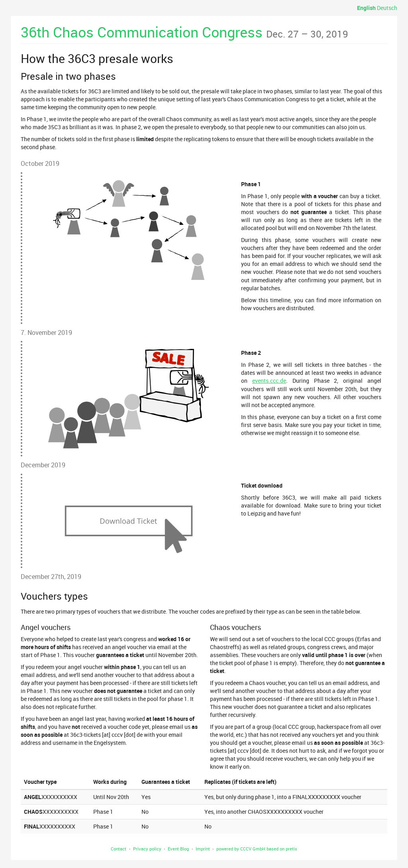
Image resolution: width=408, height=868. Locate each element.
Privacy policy (147, 849)
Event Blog (178, 849)
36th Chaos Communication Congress (184, 32)
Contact (119, 849)
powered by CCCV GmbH (241, 849)
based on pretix (282, 849)
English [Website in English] (366, 8)
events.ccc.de (269, 381)
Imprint (203, 849)
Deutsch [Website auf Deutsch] (387, 8)
